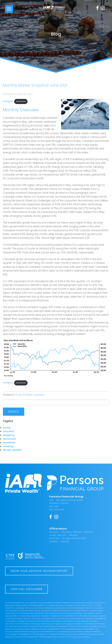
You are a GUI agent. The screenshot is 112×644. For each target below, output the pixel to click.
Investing (8, 446)
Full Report (8, 101)
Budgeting (9, 435)
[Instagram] (103, 8)
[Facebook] (97, 8)
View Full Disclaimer (26, 589)
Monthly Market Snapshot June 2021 (35, 85)
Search (14, 412)
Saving (7, 428)
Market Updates (34, 395)
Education (9, 431)
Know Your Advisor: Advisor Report (39, 571)
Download (21, 101)
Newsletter (9, 443)
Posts (19, 395)
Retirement (9, 439)
